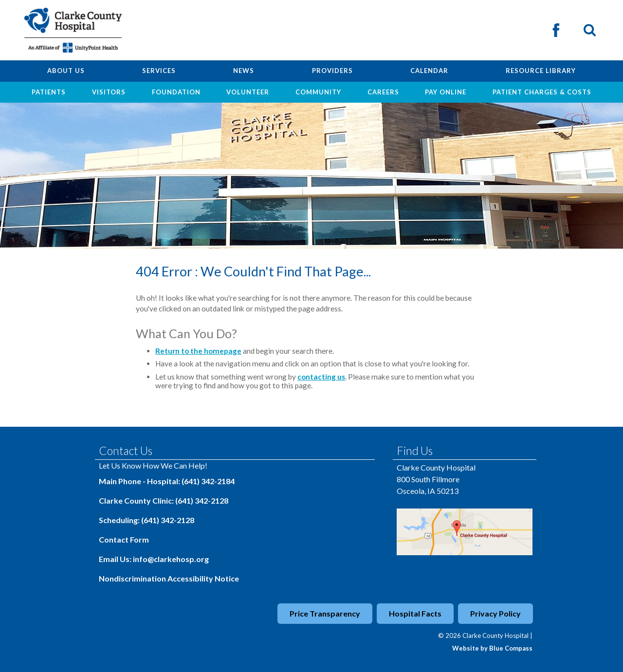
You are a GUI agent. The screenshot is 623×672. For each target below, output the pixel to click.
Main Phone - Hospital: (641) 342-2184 (167, 481)
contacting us (321, 377)
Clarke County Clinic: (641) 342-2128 (164, 500)
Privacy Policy (495, 613)
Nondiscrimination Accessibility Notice (169, 578)
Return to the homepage (198, 351)
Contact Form (124, 539)
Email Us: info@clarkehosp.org (154, 559)
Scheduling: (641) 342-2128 (147, 520)
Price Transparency (325, 613)
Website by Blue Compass (492, 648)
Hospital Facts (415, 613)
